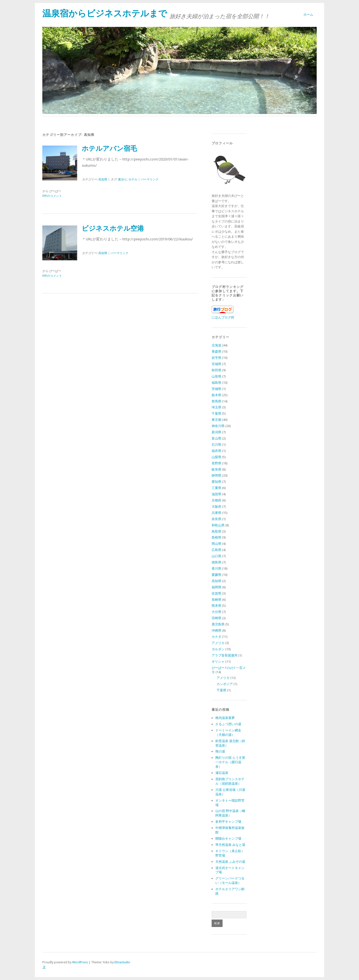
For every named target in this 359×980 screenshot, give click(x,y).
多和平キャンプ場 (228, 822)
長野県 (216, 463)
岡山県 (216, 544)
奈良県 (216, 519)
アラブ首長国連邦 (225, 655)
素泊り (122, 179)
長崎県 (216, 600)
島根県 (216, 537)
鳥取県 (216, 531)
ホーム (308, 15)
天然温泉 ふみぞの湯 (230, 862)
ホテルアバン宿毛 (109, 149)
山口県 (216, 556)
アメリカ (218, 643)
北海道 (216, 345)
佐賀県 (216, 593)
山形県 (216, 376)
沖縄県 (216, 630)
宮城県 (216, 364)
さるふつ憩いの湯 (228, 724)
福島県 (216, 383)
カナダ (216, 637)
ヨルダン (218, 649)
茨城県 (216, 389)
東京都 (216, 420)
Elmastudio (122, 962)
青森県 (216, 352)
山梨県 (216, 457)
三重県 (216, 488)
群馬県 (216, 401)
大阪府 (216, 507)
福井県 (216, 451)
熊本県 (216, 606)
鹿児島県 (218, 624)
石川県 (216, 445)
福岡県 (216, 587)
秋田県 (216, 370)
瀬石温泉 (222, 773)
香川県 (216, 569)
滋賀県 (216, 494)
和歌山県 (218, 525)
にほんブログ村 (223, 317)
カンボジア (225, 684)
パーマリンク (150, 179)
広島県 (216, 550)
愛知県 (216, 482)
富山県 (216, 438)
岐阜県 (216, 469)
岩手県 (216, 358)
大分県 (216, 612)
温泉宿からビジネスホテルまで (105, 13)
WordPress (80, 962)
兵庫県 (216, 513)
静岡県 (216, 475)
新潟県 (216, 432)
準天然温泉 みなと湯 (230, 845)
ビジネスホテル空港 (113, 228)
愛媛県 (216, 575)
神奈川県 (218, 426)
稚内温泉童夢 (225, 718)
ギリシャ (218, 662)
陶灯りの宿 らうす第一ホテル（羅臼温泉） (230, 762)
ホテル (133, 179)
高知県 (103, 179)
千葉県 (216, 413)
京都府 (216, 500)
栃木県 (216, 395)
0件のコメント (52, 196)
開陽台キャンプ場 (228, 839)
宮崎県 (216, 618)
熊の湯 (220, 751)
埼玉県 (216, 407)
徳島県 (216, 562)
